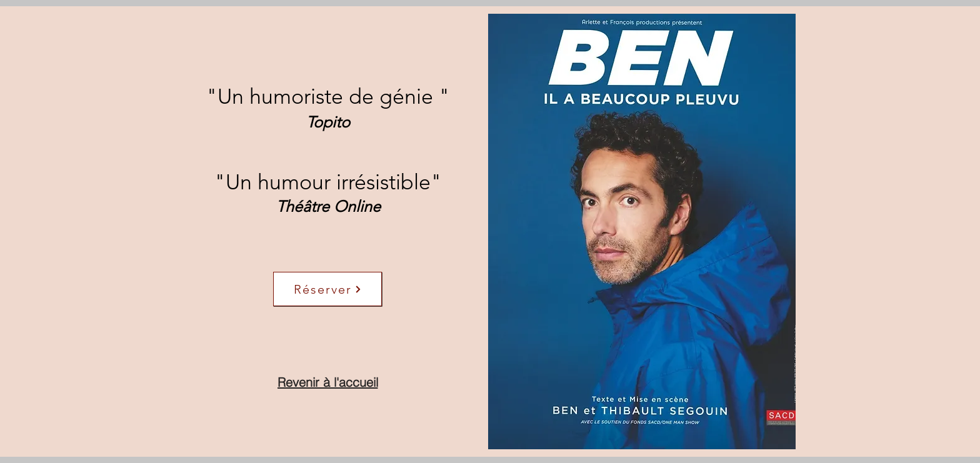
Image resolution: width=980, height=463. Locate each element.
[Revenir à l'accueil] (327, 382)
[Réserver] (327, 289)
